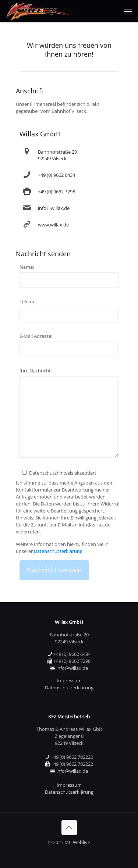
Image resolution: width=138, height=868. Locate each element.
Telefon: (28, 301)
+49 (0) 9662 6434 (56, 175)
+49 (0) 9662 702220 (72, 757)
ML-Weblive (77, 842)
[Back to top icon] (69, 828)
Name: (27, 267)
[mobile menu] (128, 11)
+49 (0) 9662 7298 (56, 192)
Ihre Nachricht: (36, 371)
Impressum (69, 681)
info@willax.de (54, 208)
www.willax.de (53, 225)
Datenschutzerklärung (58, 551)
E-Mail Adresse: (36, 336)
